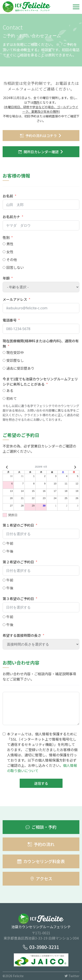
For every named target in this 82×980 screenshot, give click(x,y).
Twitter (72, 976)
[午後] (4, 551)
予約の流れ (41, 844)
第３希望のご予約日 (18, 599)
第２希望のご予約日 (18, 562)
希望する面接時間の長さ (22, 635)
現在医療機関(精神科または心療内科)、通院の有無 (41, 343)
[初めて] (4, 398)
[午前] (4, 543)
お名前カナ (11, 217)
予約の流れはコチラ (38, 136)
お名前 (8, 196)
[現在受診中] (4, 352)
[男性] (4, 244)
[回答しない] (4, 267)
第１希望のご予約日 (18, 525)
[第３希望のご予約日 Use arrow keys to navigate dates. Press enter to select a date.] (41, 607)
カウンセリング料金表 (41, 861)
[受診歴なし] (4, 360)
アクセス (41, 879)
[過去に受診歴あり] (4, 368)
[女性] (4, 252)
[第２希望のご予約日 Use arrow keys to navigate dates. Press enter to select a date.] (41, 571)
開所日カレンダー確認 (38, 152)
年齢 (6, 278)
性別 (6, 237)
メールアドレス (15, 299)
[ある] (4, 391)
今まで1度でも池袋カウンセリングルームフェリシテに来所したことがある (40, 381)
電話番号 (10, 320)
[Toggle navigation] (76, 7)
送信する (41, 783)
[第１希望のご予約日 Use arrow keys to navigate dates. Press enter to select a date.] (41, 534)
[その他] (4, 260)
